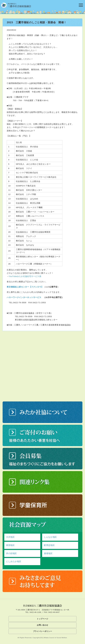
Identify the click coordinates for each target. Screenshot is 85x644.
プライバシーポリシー (42, 631)
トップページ (42, 619)
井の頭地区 (11, 553)
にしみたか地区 (14, 561)
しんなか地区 (50, 537)
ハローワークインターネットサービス (24, 297)
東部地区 (10, 545)
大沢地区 (10, 537)
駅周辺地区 (49, 545)
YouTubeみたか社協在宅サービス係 (25, 276)
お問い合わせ (42, 625)
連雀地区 (48, 553)
